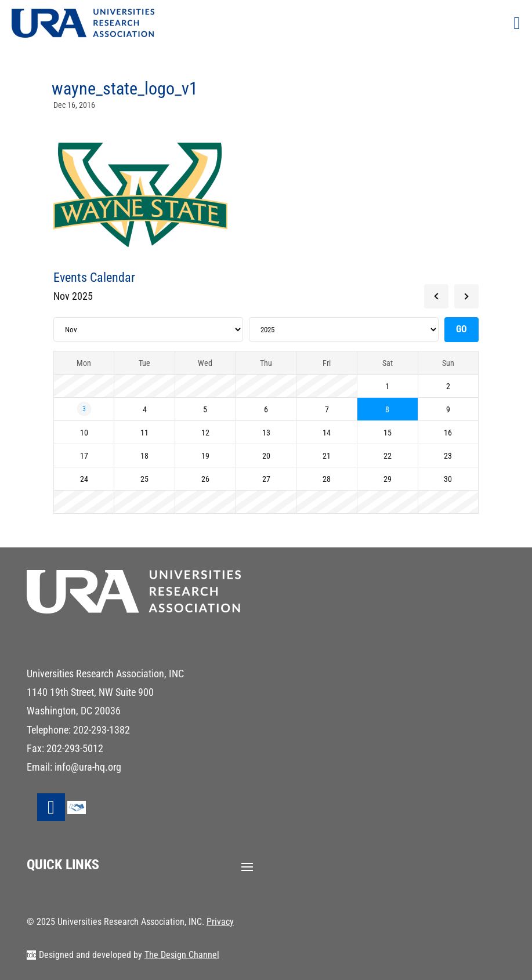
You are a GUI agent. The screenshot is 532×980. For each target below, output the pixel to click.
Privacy (220, 922)
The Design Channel (182, 955)
